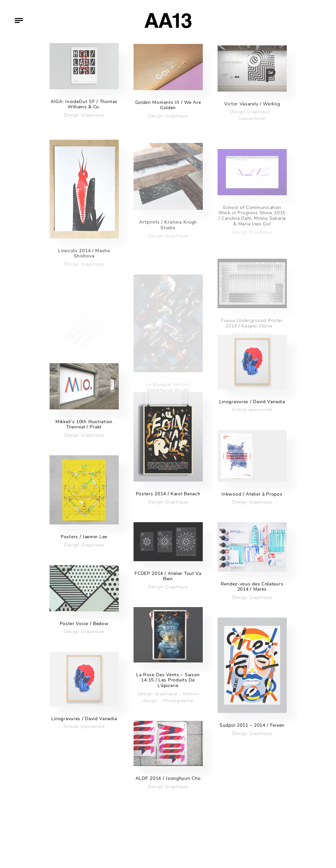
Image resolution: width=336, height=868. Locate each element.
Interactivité (252, 125)
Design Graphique (84, 118)
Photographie (178, 701)
